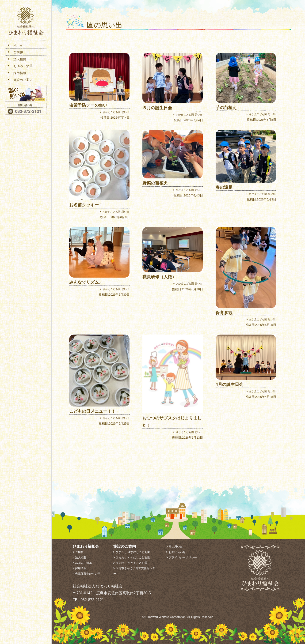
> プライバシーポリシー (181, 557)
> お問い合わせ (176, 552)
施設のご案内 (20, 80)
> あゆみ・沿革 (82, 563)
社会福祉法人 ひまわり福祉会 (26, 22)
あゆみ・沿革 (20, 66)
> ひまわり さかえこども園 (130, 563)
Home (15, 46)
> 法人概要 (80, 557)
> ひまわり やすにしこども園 (132, 552)
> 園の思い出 (174, 547)
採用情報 (17, 73)
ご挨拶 (15, 53)
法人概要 (17, 59)
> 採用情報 (80, 568)
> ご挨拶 (78, 552)
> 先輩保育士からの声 (87, 574)
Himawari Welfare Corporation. (166, 617)
